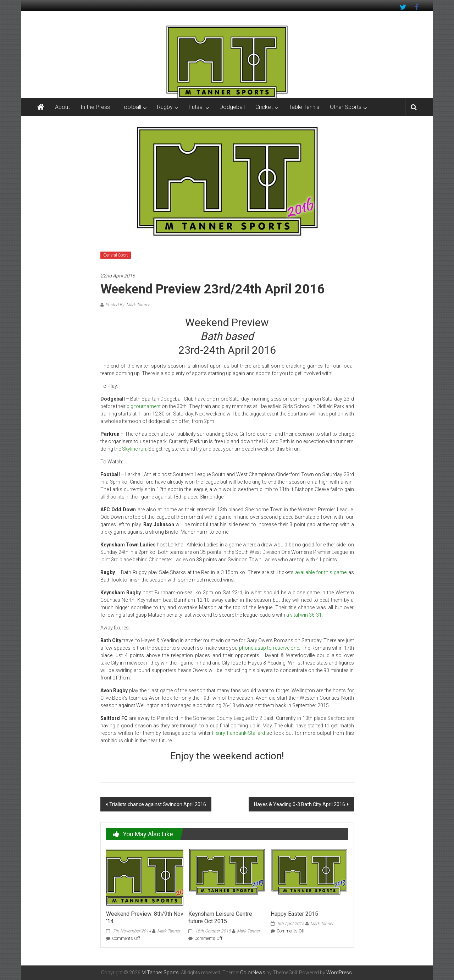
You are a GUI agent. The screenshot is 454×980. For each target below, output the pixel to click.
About (62, 107)
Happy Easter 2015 (294, 914)
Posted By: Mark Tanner (127, 305)
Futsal (196, 107)
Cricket (264, 107)
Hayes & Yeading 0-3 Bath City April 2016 (300, 804)
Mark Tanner (169, 931)
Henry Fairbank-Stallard (238, 733)
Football (131, 107)
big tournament (144, 406)
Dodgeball (232, 107)
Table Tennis (304, 107)
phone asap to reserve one (269, 648)
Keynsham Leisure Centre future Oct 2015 (220, 918)
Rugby (165, 107)
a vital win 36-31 (304, 615)
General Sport (116, 255)
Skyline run (134, 449)
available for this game (321, 572)
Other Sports (346, 107)
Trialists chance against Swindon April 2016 (158, 804)
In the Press (95, 107)
